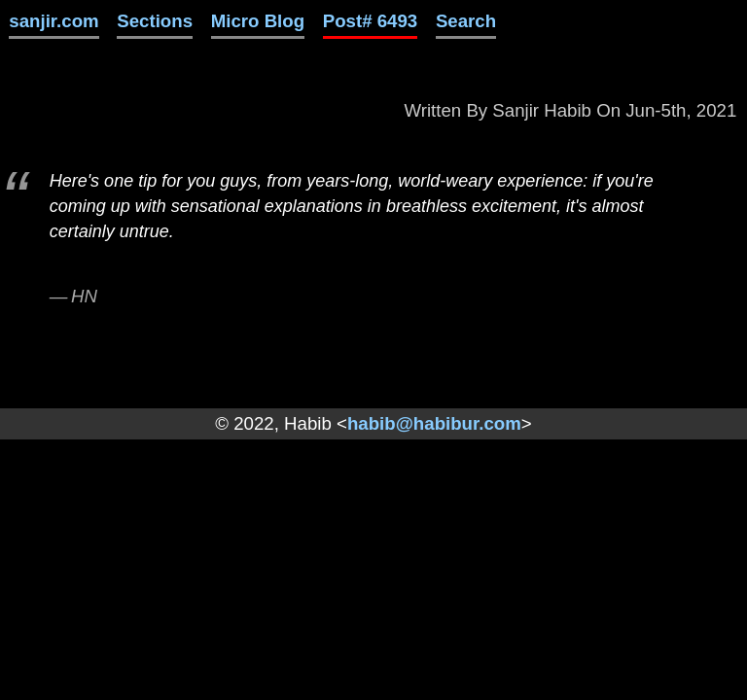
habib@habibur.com (434, 423)
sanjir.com (53, 21)
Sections (155, 21)
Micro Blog (258, 21)
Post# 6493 (371, 21)
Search (466, 21)
